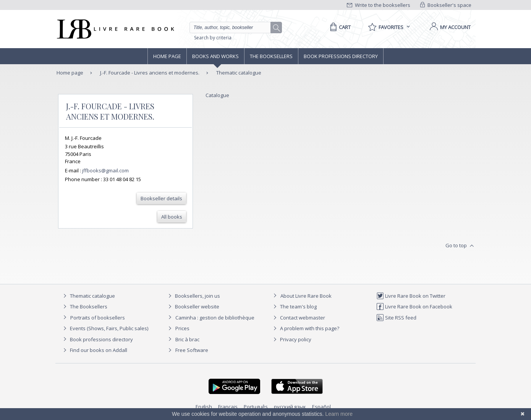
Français (228, 407)
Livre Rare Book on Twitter (411, 296)
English (204, 407)
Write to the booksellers (379, 5)
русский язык (290, 407)
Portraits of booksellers (98, 318)
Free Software (192, 350)
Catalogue (217, 95)
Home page (167, 56)
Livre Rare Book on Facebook (414, 306)
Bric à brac (187, 339)
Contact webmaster (298, 318)
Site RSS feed (396, 318)
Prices (182, 328)
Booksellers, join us (193, 296)
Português (256, 407)
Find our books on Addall (94, 350)
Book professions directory (341, 56)
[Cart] (339, 27)
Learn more (339, 414)
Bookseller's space (446, 5)
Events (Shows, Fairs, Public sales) (105, 328)
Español (321, 407)
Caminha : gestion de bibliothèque (215, 318)
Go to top (461, 246)
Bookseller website (193, 306)
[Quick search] (233, 28)
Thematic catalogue (239, 73)
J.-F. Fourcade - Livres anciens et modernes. (149, 73)
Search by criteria (213, 38)
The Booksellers (271, 56)
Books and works (215, 56)
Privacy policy (291, 339)
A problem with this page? (305, 328)
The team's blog (294, 306)
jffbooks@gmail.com (105, 170)
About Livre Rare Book (306, 296)
